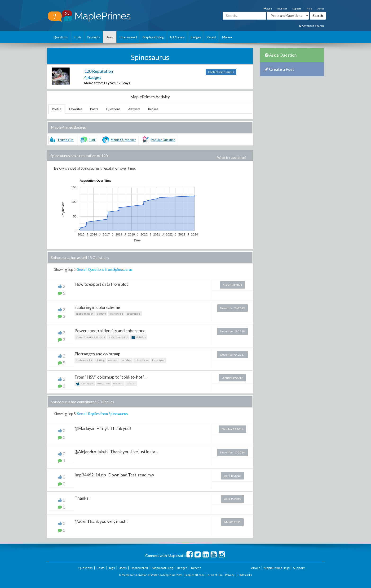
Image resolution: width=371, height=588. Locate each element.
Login (268, 9)
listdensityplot (84, 360)
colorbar (131, 383)
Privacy (230, 575)
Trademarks (245, 575)
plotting (101, 314)
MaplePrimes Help (276, 568)
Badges (196, 37)
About (321, 9)
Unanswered (128, 37)
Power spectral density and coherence (110, 330)
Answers (134, 109)
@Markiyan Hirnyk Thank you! (103, 428)
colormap (113, 360)
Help (309, 9)
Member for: (93, 83)
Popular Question (163, 140)
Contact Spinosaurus (221, 72)
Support (297, 9)
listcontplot (158, 360)
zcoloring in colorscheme (97, 307)
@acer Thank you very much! (101, 521)
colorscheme (116, 314)
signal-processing (118, 337)
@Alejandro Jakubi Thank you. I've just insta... (116, 452)
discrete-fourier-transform (90, 337)
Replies (153, 109)
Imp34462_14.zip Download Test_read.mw (114, 475)
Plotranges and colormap (97, 354)
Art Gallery (177, 37)
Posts (77, 37)
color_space (104, 383)
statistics (139, 337)
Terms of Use (214, 575)
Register (282, 9)
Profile (57, 109)
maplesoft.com (195, 575)
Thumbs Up (66, 140)
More (227, 37)
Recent (212, 37)
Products (94, 37)
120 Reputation (99, 71)
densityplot (85, 384)
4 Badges (93, 77)
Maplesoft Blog (153, 37)
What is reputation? (232, 157)
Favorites (76, 109)
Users (110, 37)
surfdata (126, 360)
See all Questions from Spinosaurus (105, 269)
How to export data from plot (101, 284)
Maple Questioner (123, 140)
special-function (85, 314)
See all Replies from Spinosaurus (102, 414)
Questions (61, 37)
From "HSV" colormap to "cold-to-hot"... (110, 377)
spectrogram (134, 314)
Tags (112, 568)
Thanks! (82, 498)
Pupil (92, 140)
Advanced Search (311, 26)
